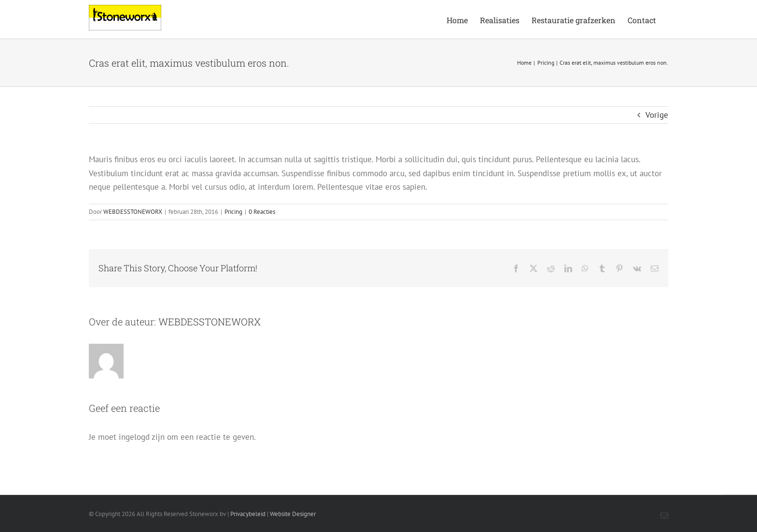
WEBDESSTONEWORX (133, 212)
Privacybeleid (248, 514)
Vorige (657, 115)
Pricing (233, 212)
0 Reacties (262, 212)
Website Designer (293, 514)
